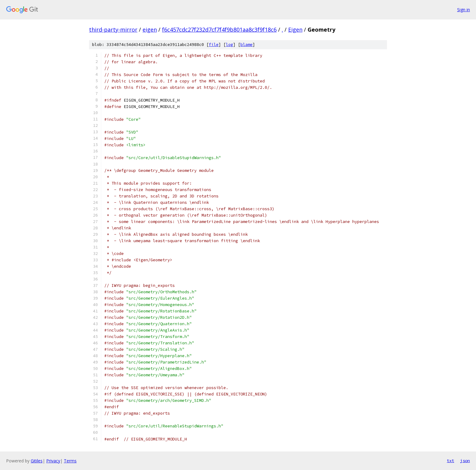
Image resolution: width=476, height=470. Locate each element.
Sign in (464, 10)
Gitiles (37, 461)
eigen (150, 30)
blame (247, 45)
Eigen (295, 30)
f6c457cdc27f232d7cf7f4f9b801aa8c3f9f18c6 (219, 30)
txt (450, 461)
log (229, 45)
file (214, 45)
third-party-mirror (113, 30)
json (465, 461)
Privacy (53, 461)
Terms (70, 461)
